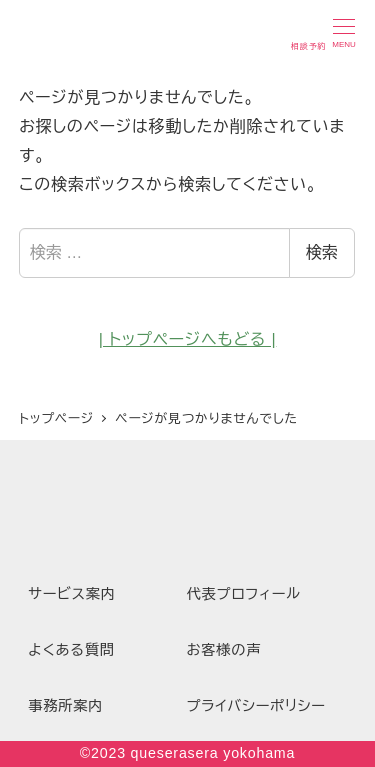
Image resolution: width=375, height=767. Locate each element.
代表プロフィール (244, 594)
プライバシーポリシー (256, 706)
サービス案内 (72, 594)
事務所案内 (65, 706)
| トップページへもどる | (188, 339)
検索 (322, 252)
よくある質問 (71, 650)
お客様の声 (224, 650)
